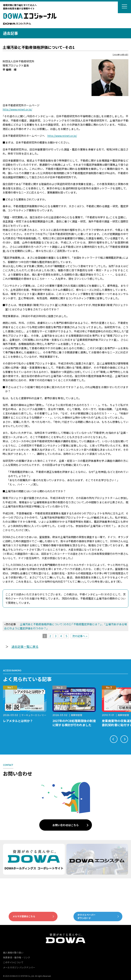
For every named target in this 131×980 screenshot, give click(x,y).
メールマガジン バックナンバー (19, 967)
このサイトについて (13, 962)
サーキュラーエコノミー (34, 715)
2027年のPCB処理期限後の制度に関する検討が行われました (74, 723)
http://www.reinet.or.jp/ (17, 109)
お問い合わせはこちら (66, 825)
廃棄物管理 (76, 715)
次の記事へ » (80, 636)
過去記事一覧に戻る (25, 647)
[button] (114, 739)
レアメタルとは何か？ (18, 721)
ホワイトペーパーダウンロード (86, 916)
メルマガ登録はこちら (24, 916)
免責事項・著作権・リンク (17, 957)
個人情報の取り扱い (13, 952)
